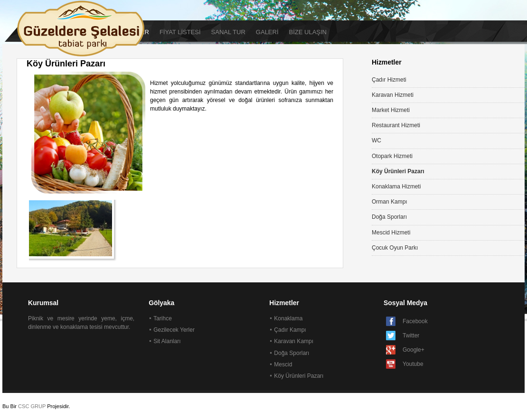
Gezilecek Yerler (174, 330)
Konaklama (288, 318)
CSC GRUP (32, 406)
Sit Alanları (167, 341)
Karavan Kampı (294, 341)
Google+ (414, 350)
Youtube (413, 364)
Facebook (415, 321)
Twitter (411, 336)
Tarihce (163, 318)
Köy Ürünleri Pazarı (299, 376)
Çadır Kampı (290, 330)
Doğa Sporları (292, 353)
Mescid (283, 364)
